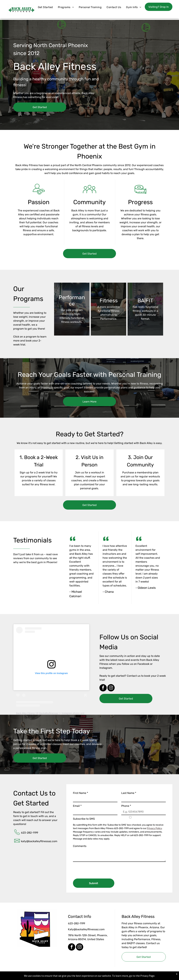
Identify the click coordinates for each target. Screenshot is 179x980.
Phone (126, 806)
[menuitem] (45, 7)
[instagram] (111, 688)
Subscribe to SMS (84, 819)
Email (77, 806)
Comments (80, 846)
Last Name (129, 793)
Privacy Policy (154, 828)
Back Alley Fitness (25, 713)
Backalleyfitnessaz (49, 713)
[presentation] (98, 869)
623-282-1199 (30, 833)
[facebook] (103, 688)
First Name (80, 793)
